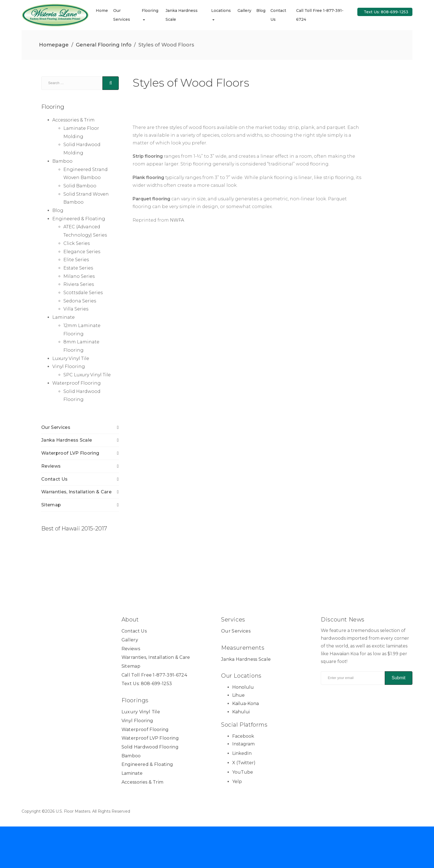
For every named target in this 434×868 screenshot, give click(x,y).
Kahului (241, 712)
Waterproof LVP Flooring (70, 453)
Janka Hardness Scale (67, 440)
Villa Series (76, 309)
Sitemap (51, 505)
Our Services (56, 427)
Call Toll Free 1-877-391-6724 (154, 675)
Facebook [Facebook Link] (243, 736)
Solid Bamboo (80, 186)
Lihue (238, 695)
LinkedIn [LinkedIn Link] (242, 753)
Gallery (245, 11)
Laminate (64, 317)
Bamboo (62, 161)
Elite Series (76, 260)
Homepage (54, 45)
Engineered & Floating (79, 219)
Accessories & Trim (73, 120)
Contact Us (54, 479)
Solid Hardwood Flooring (150, 747)
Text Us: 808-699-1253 (386, 12)
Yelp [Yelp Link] (237, 782)
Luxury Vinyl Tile (71, 358)
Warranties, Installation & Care (76, 492)
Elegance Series (82, 251)
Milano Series (79, 276)
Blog (262, 11)
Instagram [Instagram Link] (243, 744)
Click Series (77, 243)
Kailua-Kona (246, 704)
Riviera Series (79, 284)
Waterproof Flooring (77, 383)
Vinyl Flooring (69, 366)
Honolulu (243, 687)
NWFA (177, 220)
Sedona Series (80, 301)
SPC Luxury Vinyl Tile (87, 375)
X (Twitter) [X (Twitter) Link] (244, 763)
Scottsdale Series (83, 293)
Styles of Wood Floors (191, 83)
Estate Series (78, 268)
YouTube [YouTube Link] (243, 772)
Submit (399, 678)
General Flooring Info (104, 45)
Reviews (51, 466)
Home (104, 11)
